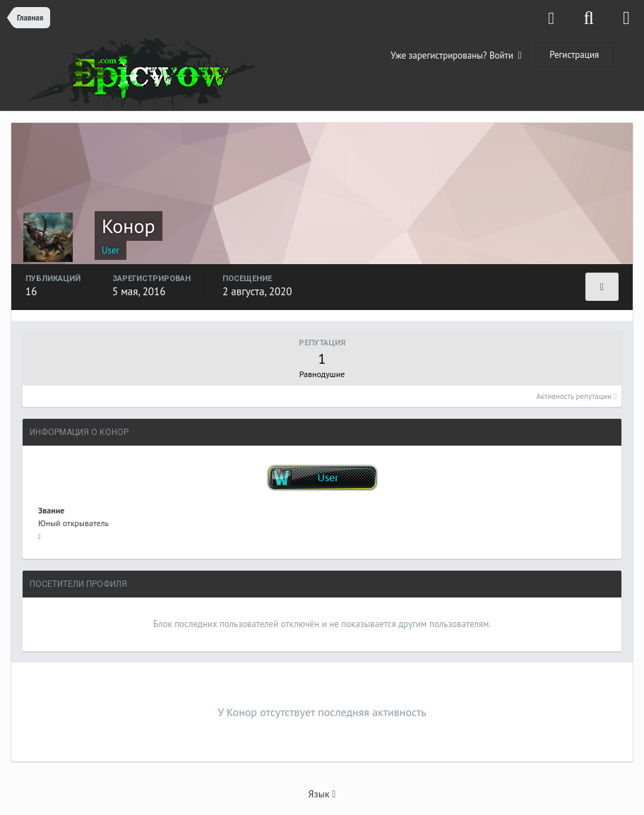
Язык (322, 794)
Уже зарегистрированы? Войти (456, 55)
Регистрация (574, 55)
